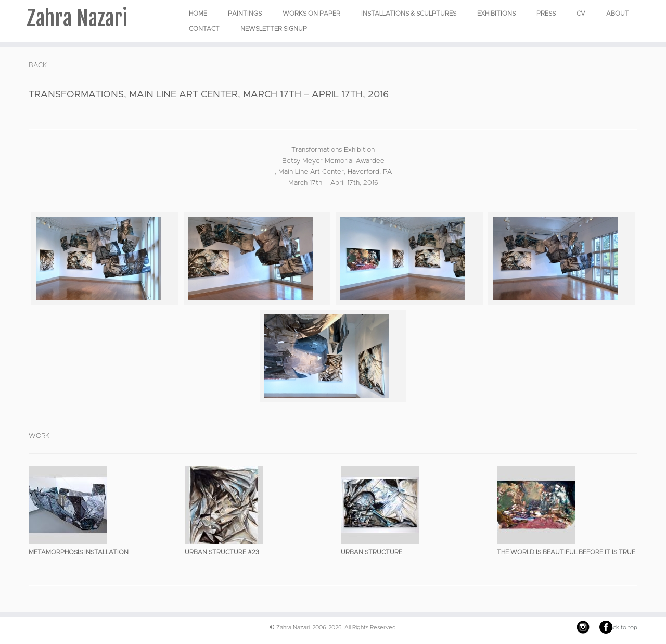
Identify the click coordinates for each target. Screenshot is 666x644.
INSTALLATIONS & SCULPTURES (409, 14)
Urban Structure (372, 552)
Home (198, 14)
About (618, 14)
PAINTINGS (245, 14)
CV (581, 14)
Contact (204, 29)
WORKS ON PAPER (311, 14)
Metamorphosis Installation (79, 552)
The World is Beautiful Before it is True (566, 552)
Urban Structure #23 (222, 552)
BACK (38, 65)
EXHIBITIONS (496, 14)
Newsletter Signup (274, 29)
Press (546, 14)
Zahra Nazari (77, 18)
